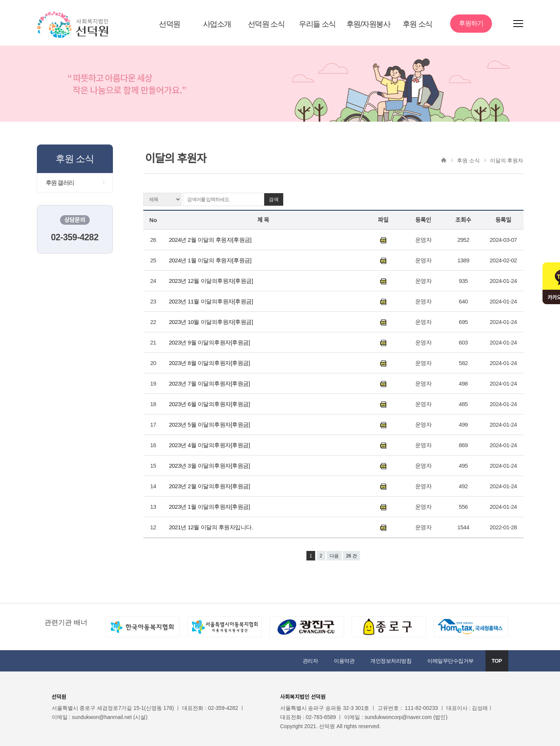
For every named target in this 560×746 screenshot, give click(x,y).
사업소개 (217, 24)
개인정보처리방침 (391, 661)
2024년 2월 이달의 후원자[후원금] (211, 240)
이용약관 (344, 661)
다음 (334, 556)
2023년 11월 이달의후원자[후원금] (212, 301)
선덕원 (170, 24)
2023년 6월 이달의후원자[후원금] (210, 404)
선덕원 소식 (266, 24)
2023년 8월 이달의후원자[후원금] (210, 363)
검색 (274, 199)
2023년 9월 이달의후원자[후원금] (210, 342)
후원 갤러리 (60, 183)
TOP (497, 661)
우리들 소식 (317, 24)
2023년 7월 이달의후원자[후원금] (210, 383)
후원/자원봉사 (368, 24)
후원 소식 (417, 24)
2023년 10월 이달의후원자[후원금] (212, 322)
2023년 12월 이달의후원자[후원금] (212, 281)
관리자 (310, 661)
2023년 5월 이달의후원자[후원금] (210, 425)
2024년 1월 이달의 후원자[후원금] (211, 260)
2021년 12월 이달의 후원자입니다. (212, 527)
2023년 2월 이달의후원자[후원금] (210, 486)
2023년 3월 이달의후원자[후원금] (210, 466)
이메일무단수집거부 (451, 661)
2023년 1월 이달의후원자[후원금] (210, 507)
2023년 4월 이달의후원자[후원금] (210, 445)
